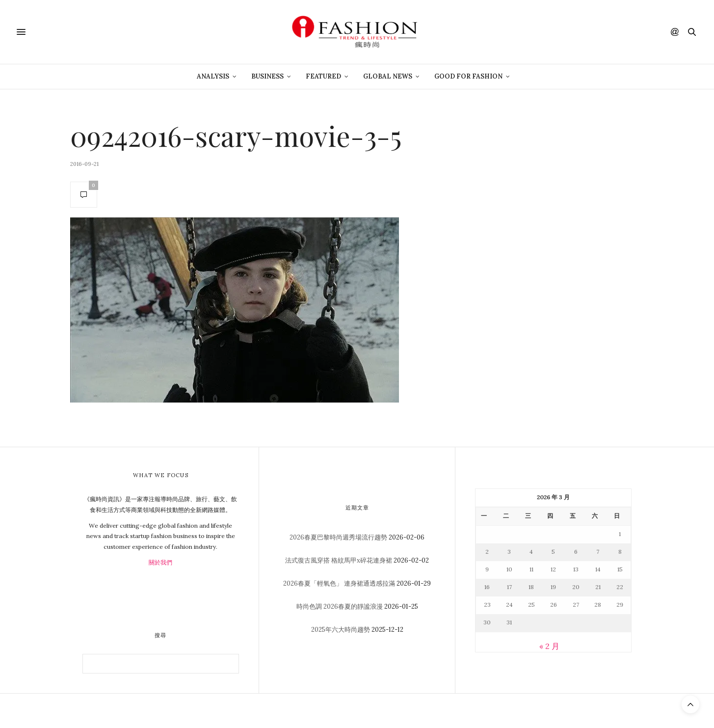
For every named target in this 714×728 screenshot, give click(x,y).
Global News (388, 76)
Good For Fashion (468, 76)
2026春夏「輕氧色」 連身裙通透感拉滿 (339, 583)
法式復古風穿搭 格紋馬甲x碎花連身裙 (339, 560)
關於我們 (160, 562)
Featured (323, 76)
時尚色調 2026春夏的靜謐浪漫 (340, 607)
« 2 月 (549, 646)
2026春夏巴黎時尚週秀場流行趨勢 (338, 537)
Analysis (213, 76)
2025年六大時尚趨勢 (341, 630)
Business (267, 76)
